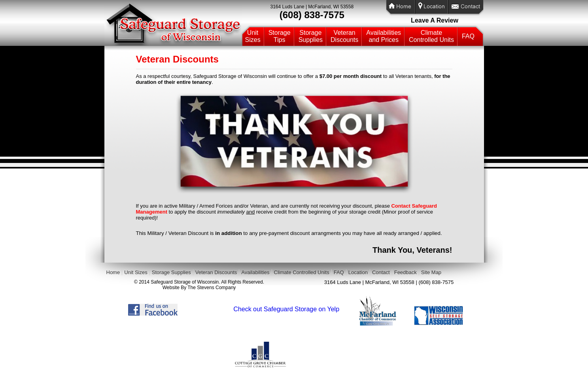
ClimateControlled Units (431, 36)
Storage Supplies (171, 272)
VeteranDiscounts (344, 36)
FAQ (468, 36)
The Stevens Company (212, 288)
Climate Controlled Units (302, 272)
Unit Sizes (136, 272)
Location (358, 272)
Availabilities (255, 272)
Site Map (431, 272)
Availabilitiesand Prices (384, 36)
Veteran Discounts (216, 272)
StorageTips (280, 36)
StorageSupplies (311, 36)
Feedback (406, 272)
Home (113, 272)
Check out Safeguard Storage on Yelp (286, 309)
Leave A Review (435, 20)
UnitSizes (253, 36)
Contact (381, 272)
